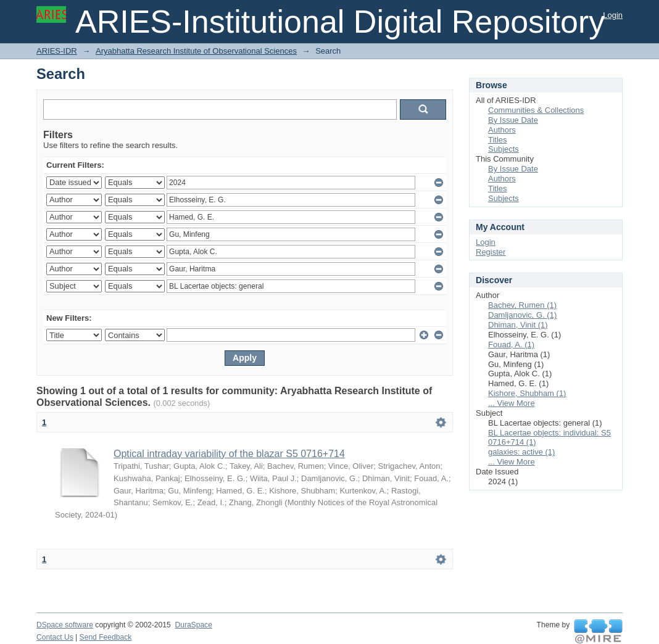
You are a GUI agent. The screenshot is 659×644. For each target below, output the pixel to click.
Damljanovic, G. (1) (522, 315)
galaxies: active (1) (521, 452)
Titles (498, 140)
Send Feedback (106, 637)
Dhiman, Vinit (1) (518, 325)
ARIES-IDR (57, 51)
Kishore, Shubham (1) (527, 393)
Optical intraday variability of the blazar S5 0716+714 (229, 454)
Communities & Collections (536, 110)
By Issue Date (513, 120)
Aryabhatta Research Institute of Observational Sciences (196, 51)
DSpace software (65, 625)
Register (491, 252)
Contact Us (55, 637)
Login (613, 15)
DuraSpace (193, 625)
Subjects (504, 149)
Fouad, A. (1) (511, 345)
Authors (502, 130)
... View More (512, 403)
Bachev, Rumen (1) (522, 305)
